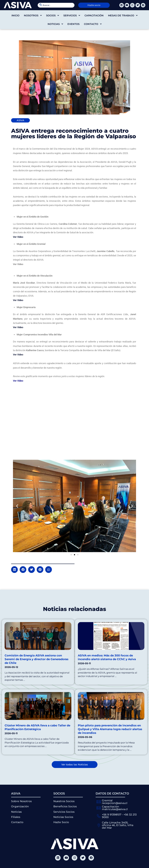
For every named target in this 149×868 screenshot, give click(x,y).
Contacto (93, 24)
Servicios (72, 15)
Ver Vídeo (18, 381)
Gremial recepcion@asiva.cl (115, 802)
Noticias (55, 24)
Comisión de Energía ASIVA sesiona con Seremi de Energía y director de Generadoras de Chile (37, 659)
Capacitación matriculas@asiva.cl (115, 808)
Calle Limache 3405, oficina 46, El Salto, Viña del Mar (118, 825)
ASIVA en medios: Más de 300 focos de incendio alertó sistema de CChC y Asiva (107, 657)
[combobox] (56, 5)
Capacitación (94, 15)
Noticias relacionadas (74, 609)
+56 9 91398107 (112, 815)
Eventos (73, 24)
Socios (53, 15)
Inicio (15, 15)
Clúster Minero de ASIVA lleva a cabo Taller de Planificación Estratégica (37, 727)
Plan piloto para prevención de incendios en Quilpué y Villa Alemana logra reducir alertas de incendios (110, 729)
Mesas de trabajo (123, 15)
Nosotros (33, 15)
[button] (17, 506)
